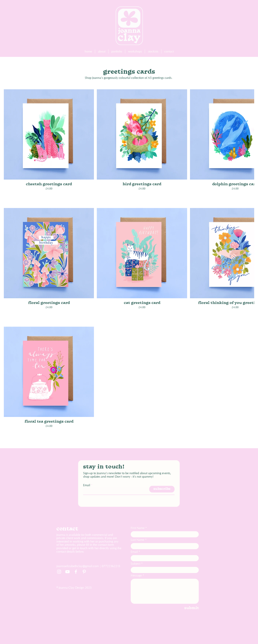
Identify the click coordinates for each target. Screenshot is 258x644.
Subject (135, 564)
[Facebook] (76, 572)
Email (87, 485)
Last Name (137, 540)
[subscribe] (162, 489)
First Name (138, 528)
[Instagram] (59, 572)
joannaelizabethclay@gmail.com (78, 566)
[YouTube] (67, 572)
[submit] (186, 608)
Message (136, 575)
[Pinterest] (84, 572)
